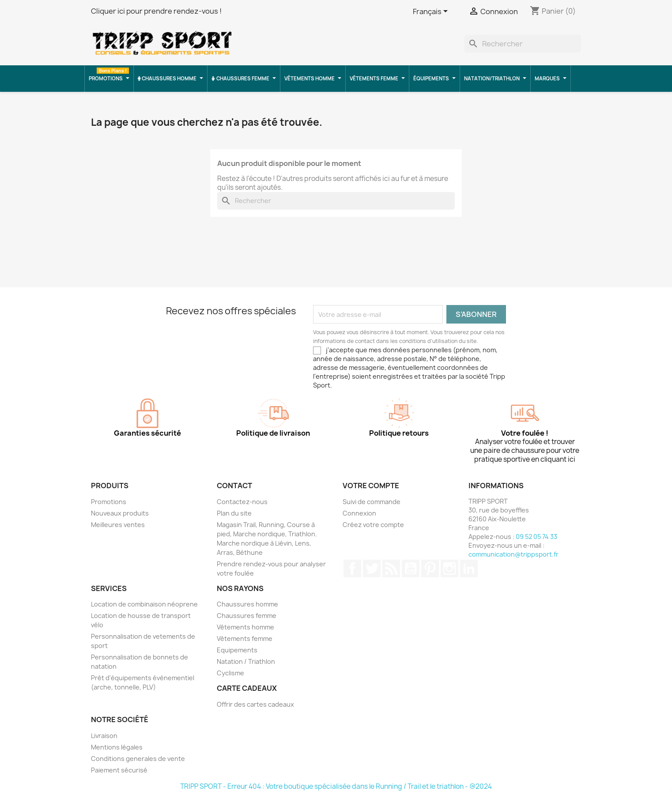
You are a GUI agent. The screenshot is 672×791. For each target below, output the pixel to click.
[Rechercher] (523, 44)
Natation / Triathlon (246, 661)
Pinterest (430, 569)
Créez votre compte (373, 525)
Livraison (104, 736)
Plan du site (234, 513)
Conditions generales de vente (138, 759)
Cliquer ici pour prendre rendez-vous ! (156, 11)
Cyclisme (230, 673)
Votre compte (371, 486)
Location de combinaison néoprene (144, 604)
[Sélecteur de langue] (432, 12)
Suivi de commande (372, 502)
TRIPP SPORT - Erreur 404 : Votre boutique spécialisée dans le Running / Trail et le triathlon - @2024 (336, 786)
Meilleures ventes (118, 525)
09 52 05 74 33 (536, 537)
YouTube (411, 569)
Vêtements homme (245, 627)
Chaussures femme (247, 616)
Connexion (359, 513)
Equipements (237, 650)
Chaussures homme (247, 604)
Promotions (109, 502)
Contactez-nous (242, 502)
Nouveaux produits (120, 513)
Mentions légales (117, 747)
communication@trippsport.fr (513, 554)
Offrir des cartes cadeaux (255, 704)
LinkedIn (469, 569)
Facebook (352, 569)
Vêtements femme (245, 638)
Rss (391, 569)
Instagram (449, 569)
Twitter (372, 569)
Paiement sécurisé (119, 770)
